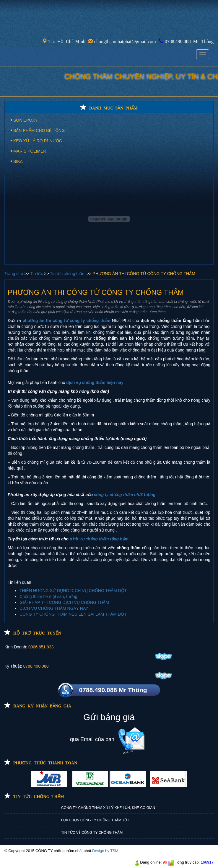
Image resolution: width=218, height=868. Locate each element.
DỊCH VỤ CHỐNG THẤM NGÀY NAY (54, 608)
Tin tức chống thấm (68, 274)
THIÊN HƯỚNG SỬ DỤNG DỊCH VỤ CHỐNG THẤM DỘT (73, 591)
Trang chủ (14, 274)
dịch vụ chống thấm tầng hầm (99, 539)
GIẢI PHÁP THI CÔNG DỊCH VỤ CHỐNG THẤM (64, 602)
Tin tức (37, 274)
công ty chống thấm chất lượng (125, 495)
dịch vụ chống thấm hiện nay (95, 382)
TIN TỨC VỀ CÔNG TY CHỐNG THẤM (92, 833)
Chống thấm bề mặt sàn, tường (48, 596)
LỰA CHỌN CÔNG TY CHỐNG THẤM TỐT (95, 820)
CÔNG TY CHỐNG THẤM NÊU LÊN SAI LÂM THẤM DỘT (73, 614)
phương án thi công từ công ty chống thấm (66, 321)
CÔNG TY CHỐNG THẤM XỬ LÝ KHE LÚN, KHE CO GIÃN (108, 808)
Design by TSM (105, 851)
